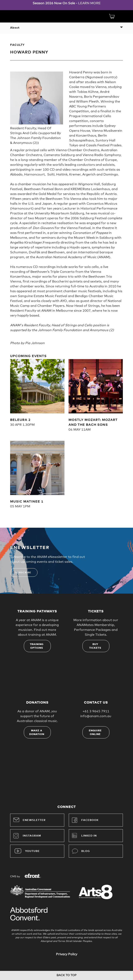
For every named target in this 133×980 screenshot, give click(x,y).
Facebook (85, 820)
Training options (37, 646)
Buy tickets (95, 646)
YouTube (32, 851)
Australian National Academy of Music (24, 16)
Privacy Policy (67, 954)
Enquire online (95, 733)
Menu (121, 16)
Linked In (89, 836)
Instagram (27, 836)
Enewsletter (29, 820)
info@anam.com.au (96, 716)
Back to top (66, 975)
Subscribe (23, 573)
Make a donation (37, 733)
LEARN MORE (89, 3)
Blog (81, 851)
